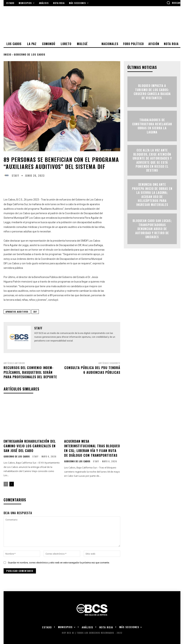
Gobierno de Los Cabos (30, 54)
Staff (15, 176)
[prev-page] (6, 483)
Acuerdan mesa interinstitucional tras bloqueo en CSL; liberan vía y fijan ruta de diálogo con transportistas (92, 448)
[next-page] (12, 483)
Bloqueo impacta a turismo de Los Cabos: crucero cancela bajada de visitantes (152, 92)
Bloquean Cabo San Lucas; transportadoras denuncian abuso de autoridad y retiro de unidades (152, 229)
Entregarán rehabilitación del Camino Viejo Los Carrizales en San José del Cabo (30, 445)
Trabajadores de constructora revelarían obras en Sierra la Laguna (152, 126)
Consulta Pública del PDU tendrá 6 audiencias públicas (92, 370)
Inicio (7, 54)
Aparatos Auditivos (17, 312)
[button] (173, 3)
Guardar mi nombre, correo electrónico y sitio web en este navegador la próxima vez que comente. (59, 562)
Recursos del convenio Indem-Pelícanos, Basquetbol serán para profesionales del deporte (30, 372)
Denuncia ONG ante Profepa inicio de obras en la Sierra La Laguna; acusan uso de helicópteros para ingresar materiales (152, 195)
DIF (35, 312)
